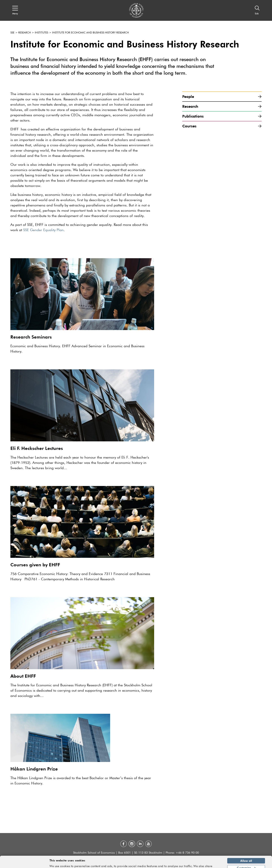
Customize (246, 856)
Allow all (246, 849)
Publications (222, 116)
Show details (211, 863)
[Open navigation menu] (15, 10)
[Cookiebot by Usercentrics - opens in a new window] (24, 863)
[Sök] (257, 10)
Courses (222, 126)
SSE (12, 33)
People (222, 96)
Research (25, 33)
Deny (246, 863)
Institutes (41, 33)
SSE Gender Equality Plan (43, 230)
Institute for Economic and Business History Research (90, 33)
